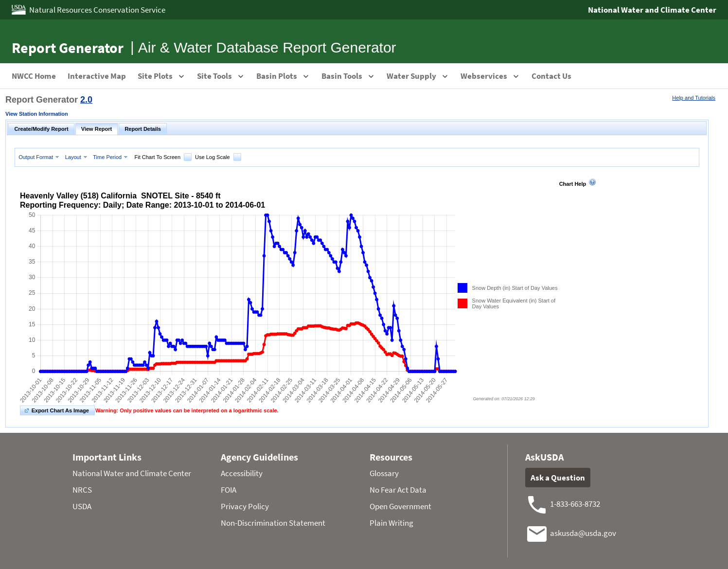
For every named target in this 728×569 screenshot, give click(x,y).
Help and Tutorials (694, 98)
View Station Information (37, 114)
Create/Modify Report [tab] (41, 129)
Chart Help (573, 184)
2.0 (86, 100)
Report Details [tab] (143, 129)
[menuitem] (40, 157)
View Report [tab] (97, 129)
